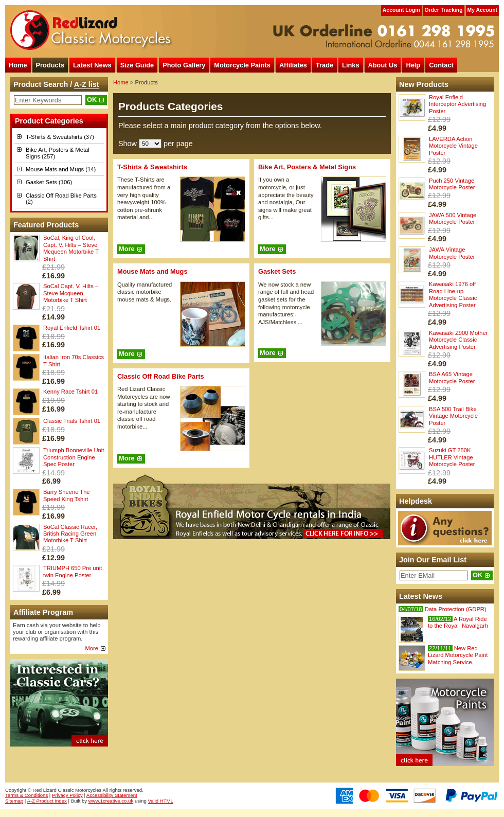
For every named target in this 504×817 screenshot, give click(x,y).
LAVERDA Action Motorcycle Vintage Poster (453, 146)
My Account (483, 10)
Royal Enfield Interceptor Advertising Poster (457, 104)
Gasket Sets (277, 271)
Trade (325, 65)
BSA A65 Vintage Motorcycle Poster (452, 377)
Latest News (92, 65)
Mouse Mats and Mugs (152, 271)
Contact (441, 65)
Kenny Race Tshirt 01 (70, 392)
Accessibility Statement (112, 795)
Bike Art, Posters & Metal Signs (307, 167)
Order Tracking (444, 10)
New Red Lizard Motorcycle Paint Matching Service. (458, 655)
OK (92, 100)
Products (50, 65)
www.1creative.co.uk (111, 801)
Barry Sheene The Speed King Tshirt (67, 495)
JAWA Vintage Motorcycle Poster (452, 253)
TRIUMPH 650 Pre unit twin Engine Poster (73, 571)
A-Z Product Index (47, 801)
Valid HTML (161, 801)
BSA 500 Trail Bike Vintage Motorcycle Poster (453, 416)
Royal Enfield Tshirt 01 (72, 328)
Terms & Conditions (26, 795)
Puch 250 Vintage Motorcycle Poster (452, 184)
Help (413, 65)
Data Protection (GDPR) (443, 609)
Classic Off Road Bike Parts (161, 376)
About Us (383, 65)
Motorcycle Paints (242, 65)
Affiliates (293, 65)
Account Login (401, 10)
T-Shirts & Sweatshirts (152, 167)
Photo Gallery (184, 65)
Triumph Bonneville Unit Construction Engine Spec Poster (74, 457)
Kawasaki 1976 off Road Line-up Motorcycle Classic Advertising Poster (453, 294)
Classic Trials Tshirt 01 (72, 421)
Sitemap (14, 801)
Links (350, 65)
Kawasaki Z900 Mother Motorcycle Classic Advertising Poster (458, 340)
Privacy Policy (67, 795)
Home (18, 65)
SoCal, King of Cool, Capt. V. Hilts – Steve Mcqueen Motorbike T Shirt (71, 248)
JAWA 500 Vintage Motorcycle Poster (453, 218)
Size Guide (137, 65)
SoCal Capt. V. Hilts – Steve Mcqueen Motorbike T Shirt (71, 293)
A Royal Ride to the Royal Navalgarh (458, 622)
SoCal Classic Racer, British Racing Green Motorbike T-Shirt (70, 534)
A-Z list (87, 84)
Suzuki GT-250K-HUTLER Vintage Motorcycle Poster (452, 457)
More (92, 648)
